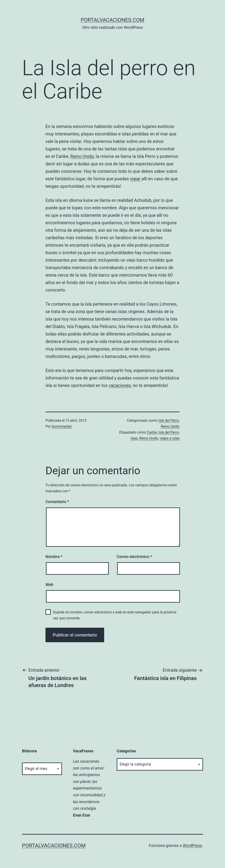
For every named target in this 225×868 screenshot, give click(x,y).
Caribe (152, 432)
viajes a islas (170, 438)
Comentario (57, 502)
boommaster (62, 426)
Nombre (54, 557)
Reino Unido (82, 156)
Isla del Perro (169, 420)
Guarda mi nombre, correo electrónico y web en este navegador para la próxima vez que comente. (115, 615)
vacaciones (120, 385)
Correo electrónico (134, 557)
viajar (136, 179)
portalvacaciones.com (112, 20)
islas (134, 438)
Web (49, 584)
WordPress (192, 845)
